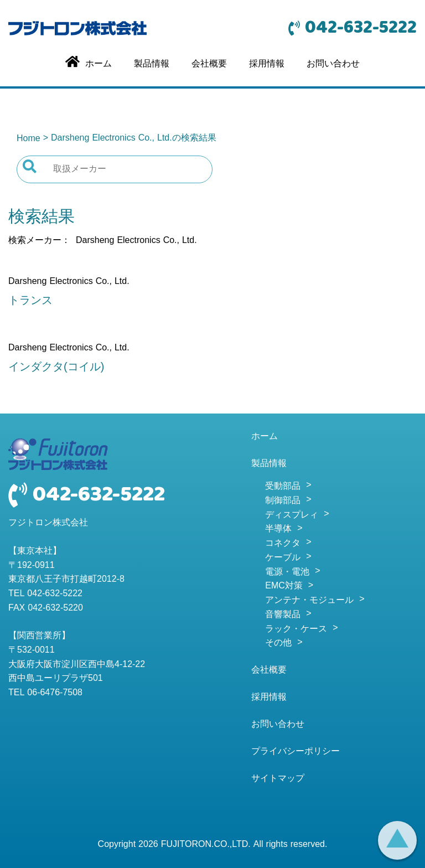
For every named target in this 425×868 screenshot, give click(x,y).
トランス (30, 301)
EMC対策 (284, 586)
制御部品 (283, 501)
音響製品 (283, 615)
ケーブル (283, 558)
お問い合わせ (333, 64)
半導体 (278, 529)
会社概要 (209, 64)
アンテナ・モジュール (309, 601)
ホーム (265, 437)
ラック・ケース (296, 629)
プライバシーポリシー (296, 752)
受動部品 (283, 487)
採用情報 (267, 64)
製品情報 (152, 64)
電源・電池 (287, 572)
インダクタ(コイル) (56, 368)
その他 (278, 643)
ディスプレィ (292, 515)
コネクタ (283, 544)
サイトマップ (278, 779)
